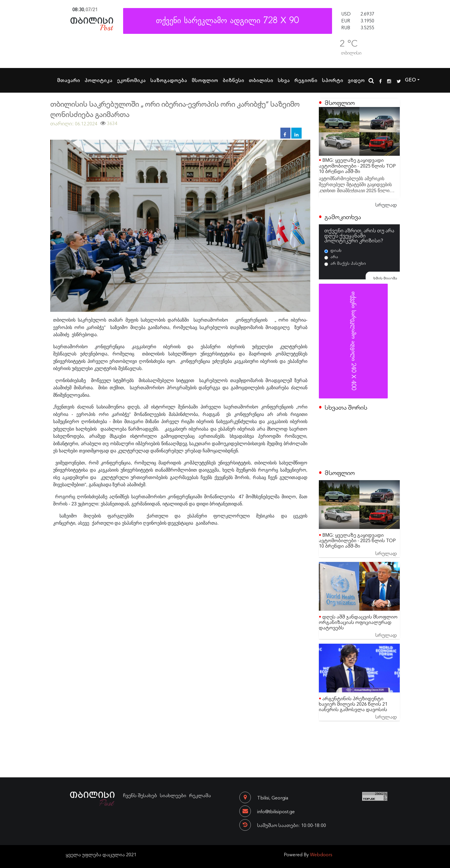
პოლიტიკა (99, 80)
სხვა (284, 80)
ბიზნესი (233, 80)
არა (334, 256)
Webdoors (321, 854)
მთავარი (69, 80)
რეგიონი (306, 80)
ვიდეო (356, 80)
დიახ (336, 250)
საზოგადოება (169, 80)
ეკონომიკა (131, 80)
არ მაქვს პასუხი (348, 263)
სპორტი (333, 80)
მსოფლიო (205, 80)
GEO (411, 79)
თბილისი (261, 80)
